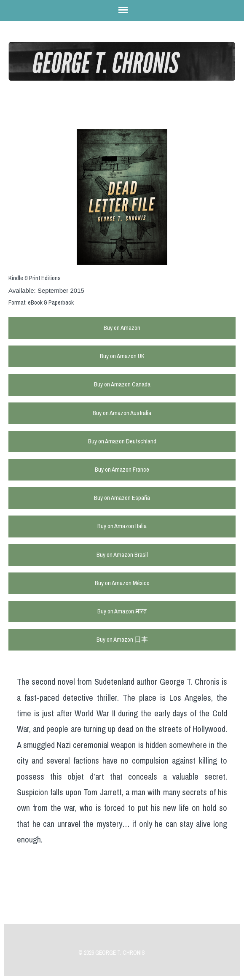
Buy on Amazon (122, 328)
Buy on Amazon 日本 (122, 640)
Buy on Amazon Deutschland (122, 441)
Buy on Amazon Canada (122, 384)
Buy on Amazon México (122, 583)
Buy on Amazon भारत (122, 611)
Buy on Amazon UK (122, 356)
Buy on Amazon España (122, 498)
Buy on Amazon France (122, 470)
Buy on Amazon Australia (122, 413)
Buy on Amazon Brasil (122, 555)
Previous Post (128, 910)
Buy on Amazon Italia (122, 526)
